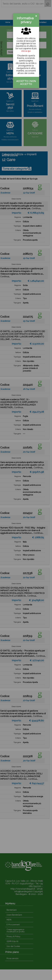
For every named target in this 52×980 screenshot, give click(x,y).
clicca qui (26, 51)
